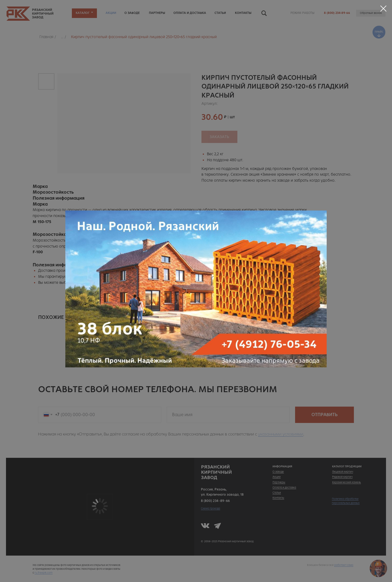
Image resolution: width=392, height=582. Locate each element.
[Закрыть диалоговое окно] (383, 9)
